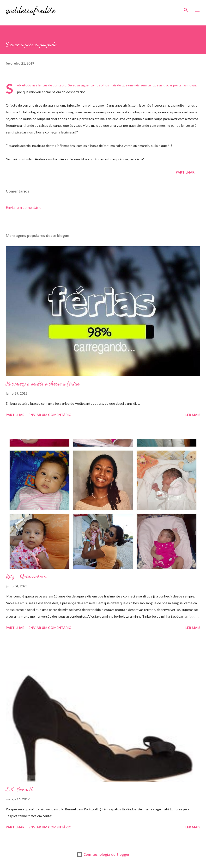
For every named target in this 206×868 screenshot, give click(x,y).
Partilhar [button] (185, 172)
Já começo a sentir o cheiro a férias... (45, 383)
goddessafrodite (30, 10)
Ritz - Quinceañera (26, 576)
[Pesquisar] (186, 9)
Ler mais (193, 415)
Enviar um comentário (24, 207)
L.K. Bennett (19, 789)
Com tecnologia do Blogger (103, 854)
